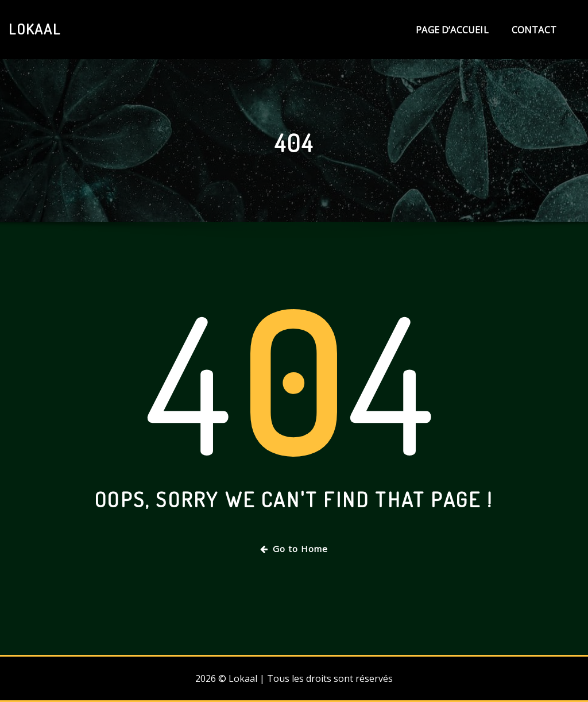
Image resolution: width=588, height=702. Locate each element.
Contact (534, 30)
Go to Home (294, 549)
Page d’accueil (452, 30)
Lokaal (35, 29)
